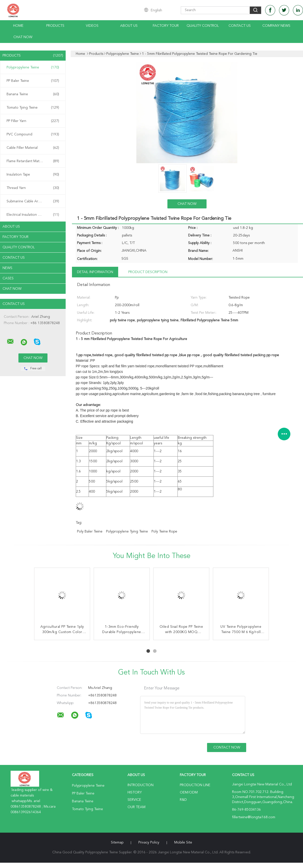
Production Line (195, 785)
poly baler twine (90, 532)
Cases (8, 278)
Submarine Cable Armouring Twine (34, 201)
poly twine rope (164, 532)
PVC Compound (33, 134)
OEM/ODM (189, 792)
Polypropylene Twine (33, 67)
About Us (129, 26)
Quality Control (203, 26)
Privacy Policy (149, 842)
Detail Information (95, 272)
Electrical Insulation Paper (33, 215)
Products (55, 26)
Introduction (141, 785)
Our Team (136, 807)
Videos (92, 26)
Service (134, 800)
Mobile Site (183, 842)
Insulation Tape (33, 175)
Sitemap (117, 842)
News (7, 268)
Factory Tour (166, 26)
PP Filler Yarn (33, 121)
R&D (183, 800)
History (135, 792)
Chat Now (23, 37)
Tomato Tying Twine (33, 108)
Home (18, 26)
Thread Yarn (33, 188)
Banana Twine (33, 94)
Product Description (148, 272)
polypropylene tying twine (127, 532)
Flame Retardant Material (33, 161)
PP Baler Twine (33, 81)
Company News (276, 26)
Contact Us (240, 26)
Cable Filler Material (33, 148)
